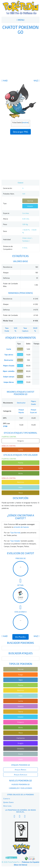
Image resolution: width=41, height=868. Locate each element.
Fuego (21, 675)
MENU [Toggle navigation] (20, 20)
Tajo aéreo (9, 355)
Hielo (20, 487)
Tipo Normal (15, 533)
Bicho (21, 473)
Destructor (9, 360)
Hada (21, 759)
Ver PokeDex (20, 637)
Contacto (7, 799)
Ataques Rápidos (20, 770)
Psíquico (21, 722)
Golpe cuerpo (9, 377)
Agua (21, 680)
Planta (20, 463)
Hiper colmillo (9, 371)
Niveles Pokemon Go (20, 780)
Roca (21, 493)
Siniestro (21, 749)
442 (36, 80)
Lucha (20, 450)
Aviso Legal (7, 806)
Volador (30, 206)
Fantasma (21, 738)
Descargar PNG (20, 132)
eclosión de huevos (21, 527)
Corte (9, 349)
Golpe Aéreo (9, 382)
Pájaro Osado (9, 366)
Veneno (21, 706)
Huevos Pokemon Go (20, 784)
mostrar (25, 122)
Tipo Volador (15, 541)
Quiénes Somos (9, 802)
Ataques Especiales (21, 775)
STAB (5, 426)
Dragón (20, 743)
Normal (30, 201)
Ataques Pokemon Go (21, 765)
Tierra (20, 712)
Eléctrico (20, 482)
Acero (21, 754)
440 (5, 80)
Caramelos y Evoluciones (20, 788)
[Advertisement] (20, 56)
